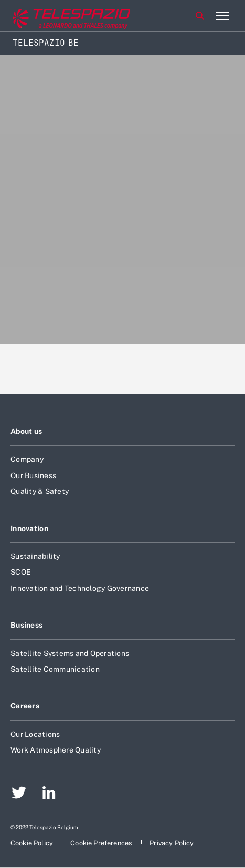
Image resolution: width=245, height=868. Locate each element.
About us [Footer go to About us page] (26, 431)
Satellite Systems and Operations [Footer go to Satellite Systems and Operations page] (70, 653)
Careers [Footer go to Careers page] (25, 706)
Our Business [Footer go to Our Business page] (33, 475)
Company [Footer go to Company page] (27, 459)
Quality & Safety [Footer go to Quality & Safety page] (40, 491)
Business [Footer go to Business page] (26, 625)
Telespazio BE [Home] (46, 43)
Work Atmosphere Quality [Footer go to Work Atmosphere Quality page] (56, 750)
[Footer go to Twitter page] (19, 794)
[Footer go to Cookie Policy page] (33, 843)
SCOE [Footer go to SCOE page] (21, 572)
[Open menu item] (222, 16)
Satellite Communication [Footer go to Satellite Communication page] (55, 669)
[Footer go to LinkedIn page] (49, 794)
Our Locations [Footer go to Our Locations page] (35, 734)
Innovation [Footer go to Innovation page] (29, 528)
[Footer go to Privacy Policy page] (172, 843)
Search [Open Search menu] (200, 16)
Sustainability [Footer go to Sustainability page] (35, 556)
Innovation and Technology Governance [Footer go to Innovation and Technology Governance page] (80, 588)
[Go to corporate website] (52, 16)
